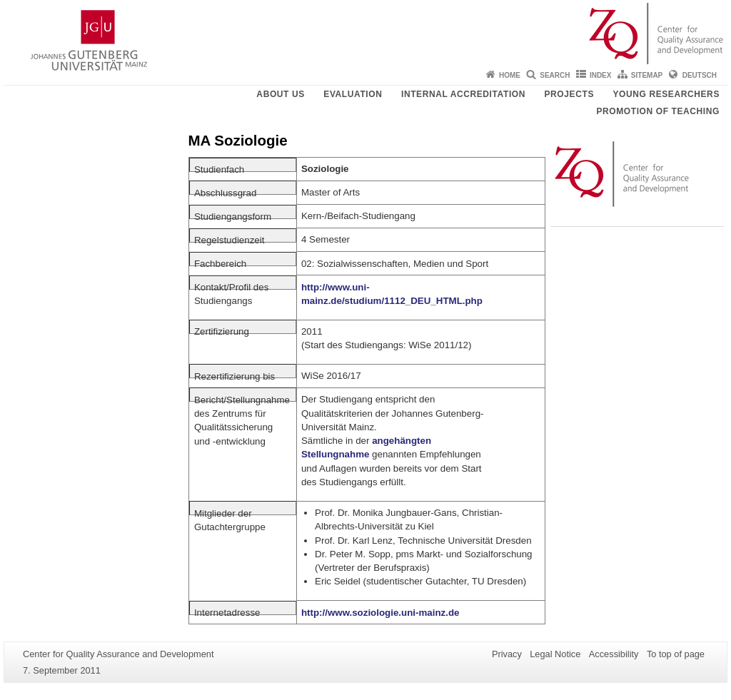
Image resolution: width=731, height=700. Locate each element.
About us (280, 94)
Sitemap (647, 75)
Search (555, 75)
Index (601, 75)
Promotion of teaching (658, 111)
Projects (569, 94)
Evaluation (353, 94)
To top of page (676, 654)
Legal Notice (555, 654)
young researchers (666, 94)
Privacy (507, 654)
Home (510, 75)
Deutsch (700, 75)
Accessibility (614, 654)
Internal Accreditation (463, 94)
